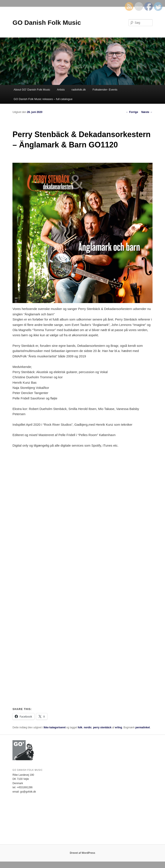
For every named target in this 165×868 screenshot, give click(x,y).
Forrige (132, 112)
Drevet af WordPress (82, 853)
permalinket (143, 727)
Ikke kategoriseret (55, 727)
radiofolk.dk (79, 90)
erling (118, 727)
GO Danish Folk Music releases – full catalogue (43, 99)
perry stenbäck (102, 727)
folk (80, 727)
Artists (61, 90)
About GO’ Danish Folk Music (32, 90)
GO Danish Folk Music (47, 23)
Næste (147, 112)
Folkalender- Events (105, 90)
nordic (88, 727)
